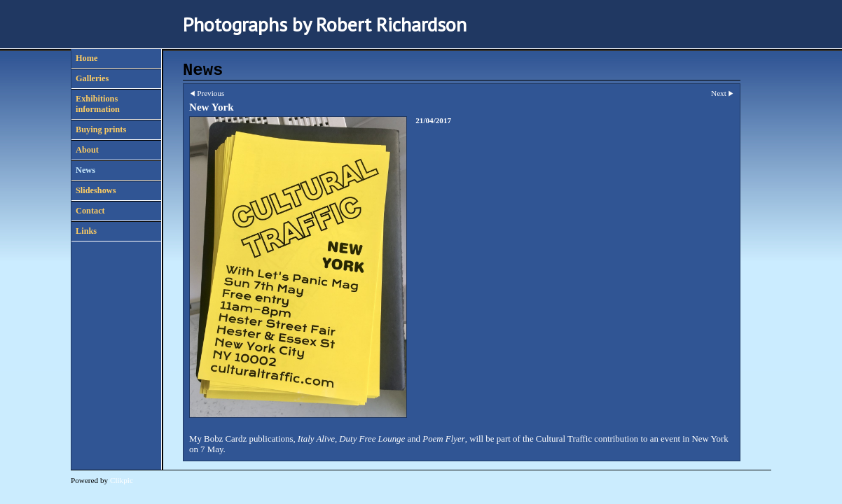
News (85, 170)
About (87, 150)
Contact (90, 211)
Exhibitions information (98, 104)
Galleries (92, 78)
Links (86, 231)
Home (87, 58)
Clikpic (122, 480)
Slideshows (96, 190)
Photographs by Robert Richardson (325, 24)
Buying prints (101, 129)
